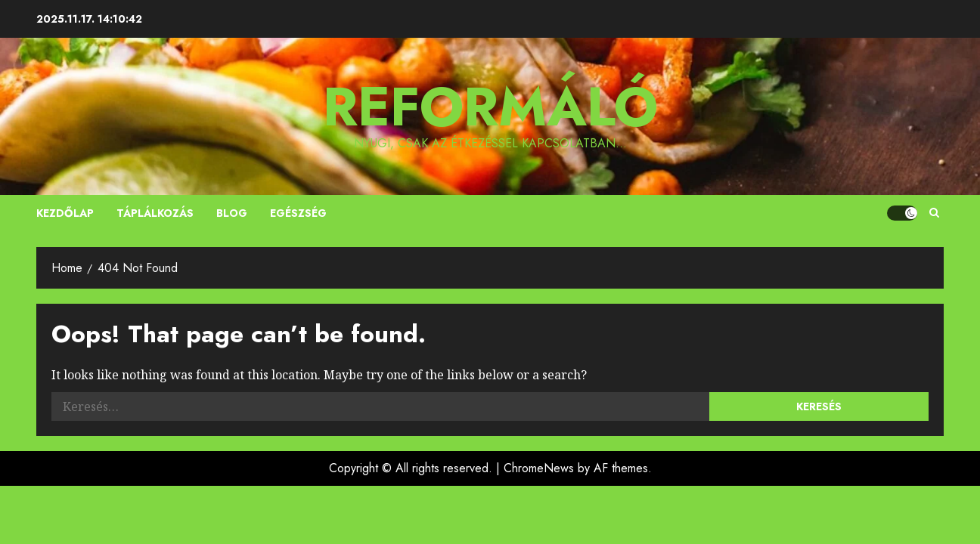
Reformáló (490, 107)
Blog (232, 213)
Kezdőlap (65, 213)
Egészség (298, 213)
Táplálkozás (155, 213)
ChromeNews (539, 468)
